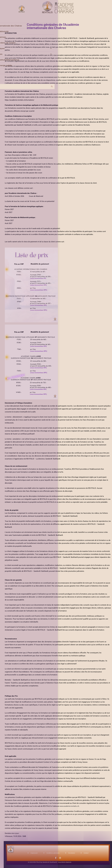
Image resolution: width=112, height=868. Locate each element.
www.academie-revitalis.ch (69, 806)
